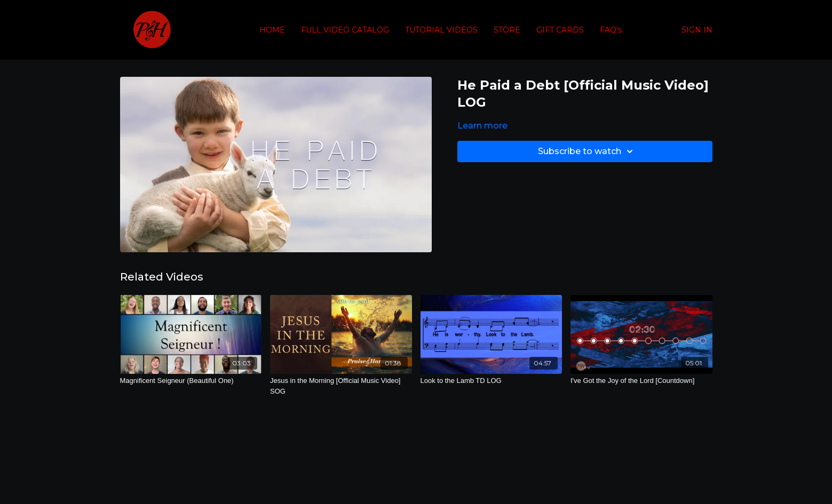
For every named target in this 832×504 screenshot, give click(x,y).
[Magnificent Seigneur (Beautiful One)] (191, 381)
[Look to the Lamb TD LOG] (492, 381)
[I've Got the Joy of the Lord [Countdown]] (641, 381)
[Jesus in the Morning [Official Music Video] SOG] (341, 386)
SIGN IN (697, 30)
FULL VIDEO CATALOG (345, 30)
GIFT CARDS (560, 30)
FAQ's (611, 30)
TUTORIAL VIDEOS (441, 30)
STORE (507, 30)
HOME (272, 30)
